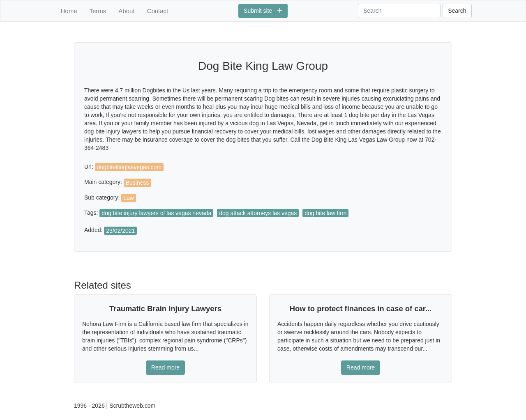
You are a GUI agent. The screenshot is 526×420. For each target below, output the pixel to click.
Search (457, 11)
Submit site (263, 11)
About (126, 11)
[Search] (399, 11)
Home (69, 11)
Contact (158, 11)
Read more (165, 367)
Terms (98, 11)
